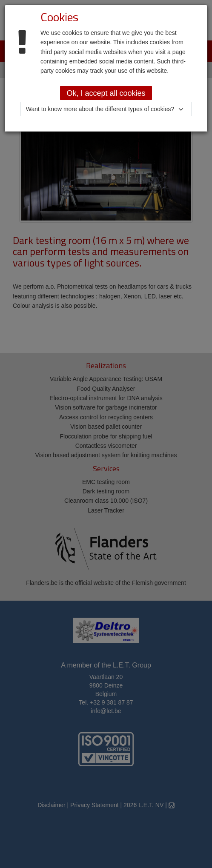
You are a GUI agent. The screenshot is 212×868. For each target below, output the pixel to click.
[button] (106, 109)
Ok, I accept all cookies (106, 93)
